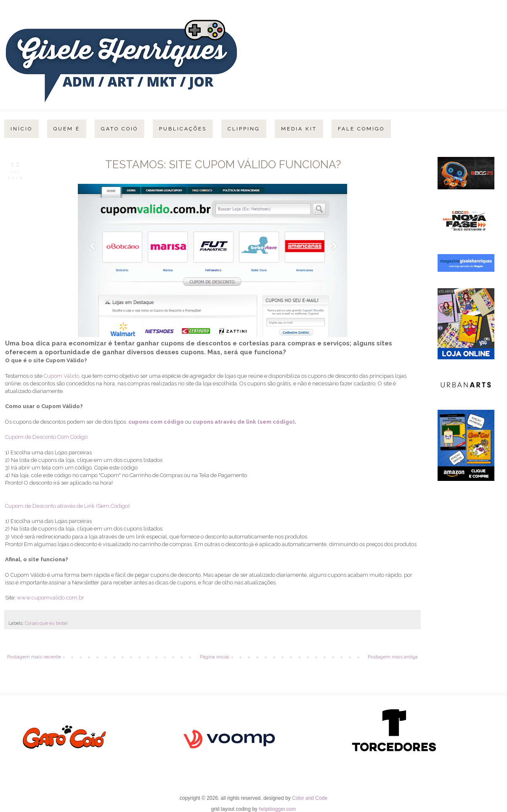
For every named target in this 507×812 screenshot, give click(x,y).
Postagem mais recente (34, 657)
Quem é (67, 129)
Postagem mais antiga (393, 657)
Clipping (244, 129)
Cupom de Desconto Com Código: (47, 437)
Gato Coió (119, 129)
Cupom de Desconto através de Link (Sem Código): (68, 506)
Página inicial (215, 657)
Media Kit (299, 129)
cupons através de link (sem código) (244, 422)
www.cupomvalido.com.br (50, 598)
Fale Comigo (361, 129)
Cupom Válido (61, 376)
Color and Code (310, 798)
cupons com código (156, 422)
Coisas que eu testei (46, 623)
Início (21, 129)
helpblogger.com (277, 809)
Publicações (183, 129)
